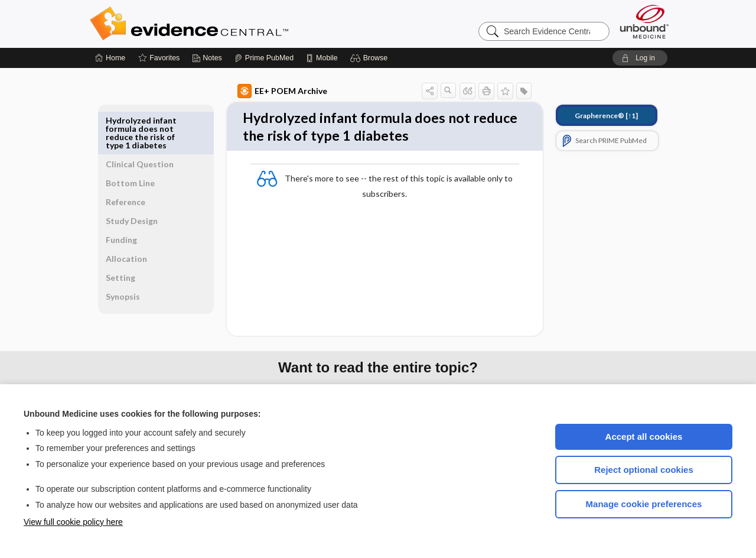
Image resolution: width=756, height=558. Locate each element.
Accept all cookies (644, 437)
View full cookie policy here (73, 522)
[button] (371, 58)
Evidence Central (236, 24)
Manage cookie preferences (644, 504)
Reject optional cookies (644, 470)
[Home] (110, 58)
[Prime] (264, 58)
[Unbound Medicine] (644, 22)
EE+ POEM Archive (269, 91)
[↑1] (593, 116)
